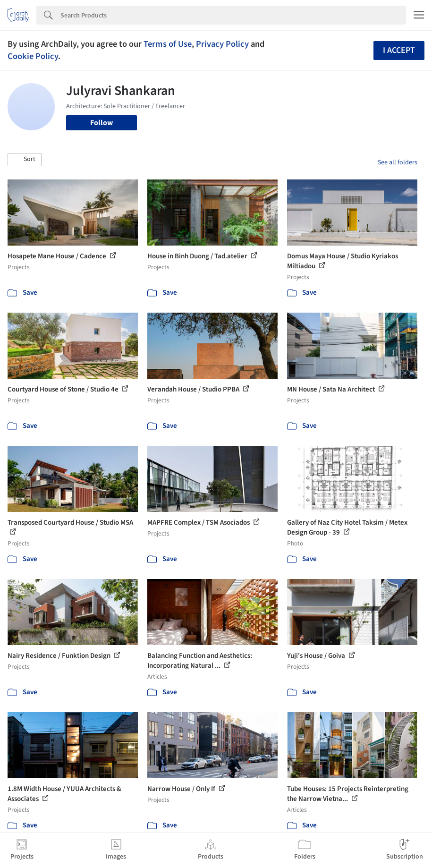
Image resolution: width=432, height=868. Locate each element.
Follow (102, 123)
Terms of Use (168, 44)
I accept (399, 50)
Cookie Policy (33, 56)
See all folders (398, 162)
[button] (25, 160)
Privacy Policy (222, 44)
